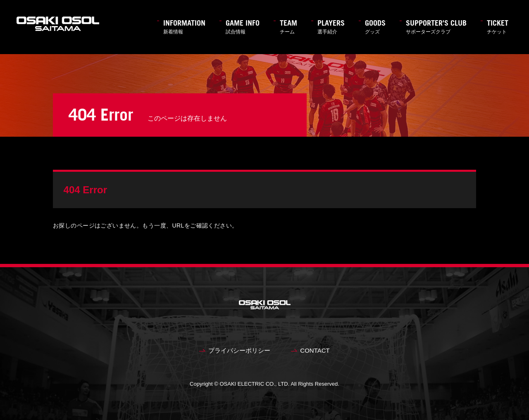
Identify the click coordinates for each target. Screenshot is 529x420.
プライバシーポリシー (239, 350)
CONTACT (315, 350)
